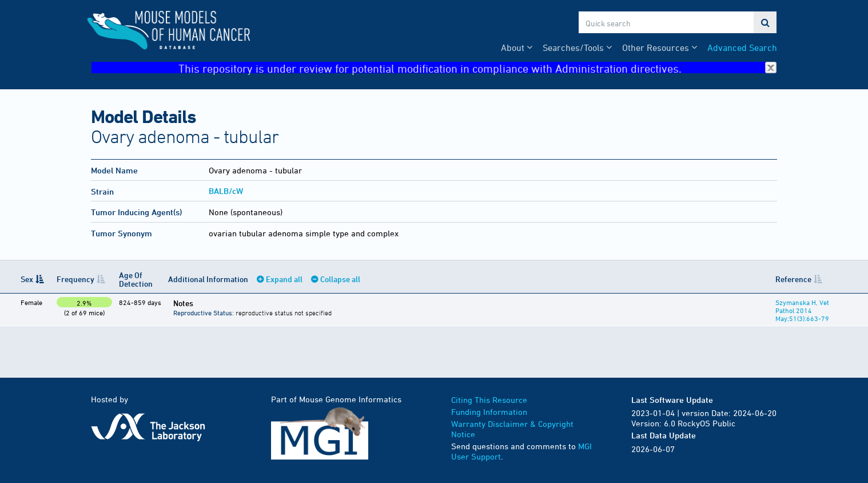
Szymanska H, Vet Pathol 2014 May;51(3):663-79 (802, 310)
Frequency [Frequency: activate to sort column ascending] (75, 279)
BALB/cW (226, 191)
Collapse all (340, 279)
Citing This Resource (489, 400)
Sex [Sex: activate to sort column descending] (27, 279)
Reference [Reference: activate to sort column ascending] (793, 279)
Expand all (284, 279)
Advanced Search (742, 47)
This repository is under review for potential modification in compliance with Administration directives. (477, 68)
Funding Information (489, 412)
